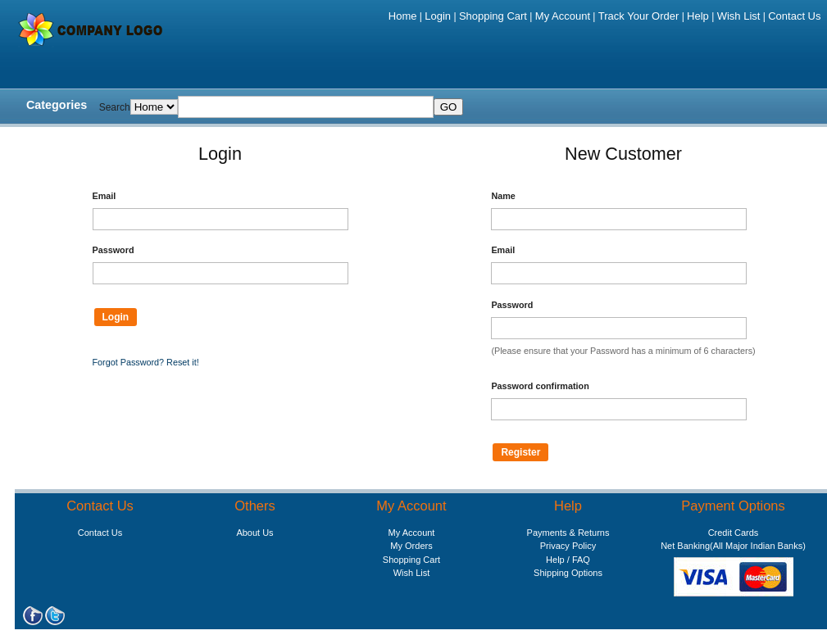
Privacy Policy (568, 546)
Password (114, 250)
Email (105, 196)
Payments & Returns (568, 533)
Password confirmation (540, 386)
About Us (254, 533)
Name (503, 196)
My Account (563, 16)
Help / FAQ (568, 560)
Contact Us (794, 16)
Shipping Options (568, 573)
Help (698, 16)
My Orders (411, 546)
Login (438, 16)
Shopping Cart (493, 16)
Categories (57, 105)
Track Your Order (639, 16)
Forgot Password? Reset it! (146, 362)
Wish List (739, 16)
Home (403, 16)
